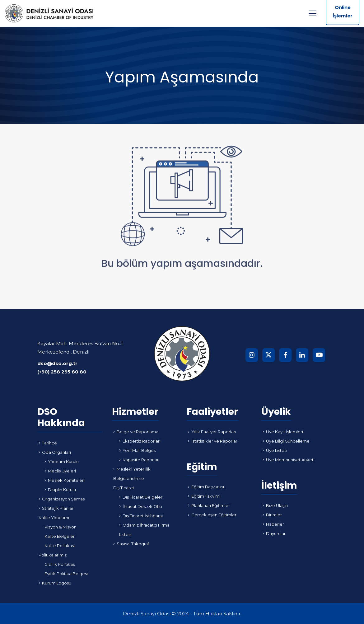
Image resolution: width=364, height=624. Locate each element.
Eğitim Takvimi (204, 496)
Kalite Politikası (60, 546)
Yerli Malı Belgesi (138, 450)
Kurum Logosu (55, 583)
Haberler (273, 524)
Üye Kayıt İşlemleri (283, 432)
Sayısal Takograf (131, 544)
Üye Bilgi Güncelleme (286, 441)
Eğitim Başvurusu (207, 487)
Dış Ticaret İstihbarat (141, 516)
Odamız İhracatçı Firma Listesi (144, 530)
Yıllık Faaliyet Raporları (212, 432)
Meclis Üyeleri (60, 471)
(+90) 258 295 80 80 (62, 372)
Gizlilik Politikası (60, 564)
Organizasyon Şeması (62, 499)
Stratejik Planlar (56, 508)
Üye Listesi (275, 450)
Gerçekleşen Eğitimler (212, 515)
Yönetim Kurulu (62, 462)
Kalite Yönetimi (54, 518)
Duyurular (274, 533)
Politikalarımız (53, 555)
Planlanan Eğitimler (209, 505)
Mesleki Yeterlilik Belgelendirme (132, 474)
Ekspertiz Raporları (140, 441)
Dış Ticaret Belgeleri (141, 497)
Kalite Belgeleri (60, 536)
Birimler (272, 515)
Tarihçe (48, 443)
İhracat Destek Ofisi (141, 506)
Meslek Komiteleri (65, 480)
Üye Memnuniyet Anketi (289, 460)
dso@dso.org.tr (57, 363)
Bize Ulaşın (275, 505)
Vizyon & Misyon (61, 527)
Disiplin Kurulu (60, 490)
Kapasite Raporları (139, 460)
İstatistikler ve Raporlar (213, 441)
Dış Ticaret (124, 488)
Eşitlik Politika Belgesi (66, 574)
